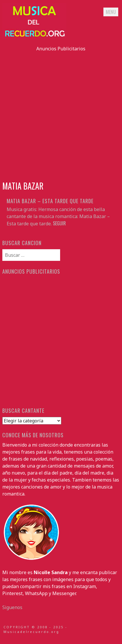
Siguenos (12, 607)
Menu (111, 12)
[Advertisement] (61, 113)
